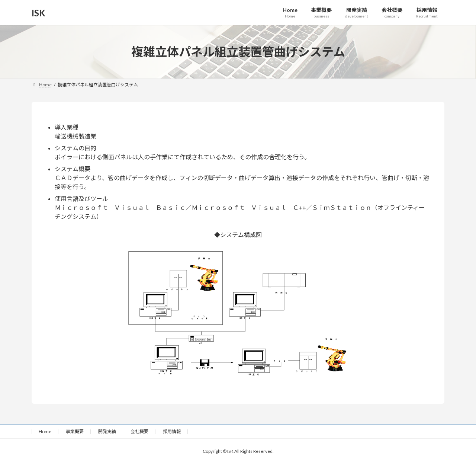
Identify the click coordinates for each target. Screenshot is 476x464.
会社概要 (139, 431)
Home (45, 431)
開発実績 (107, 431)
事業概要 (75, 431)
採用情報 (172, 431)
